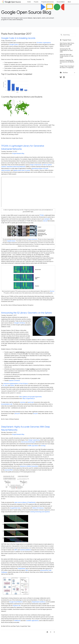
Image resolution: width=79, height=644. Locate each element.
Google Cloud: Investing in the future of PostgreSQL (67, 67)
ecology (43, 446)
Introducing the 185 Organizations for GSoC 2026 (66, 50)
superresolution (6, 170)
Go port (36, 413)
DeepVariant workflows (39, 602)
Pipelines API (17, 606)
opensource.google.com (11, 2)
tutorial (45, 221)
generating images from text (40, 168)
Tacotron (52, 291)
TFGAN (42, 215)
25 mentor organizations (44, 43)
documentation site (7, 404)
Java (6, 385)
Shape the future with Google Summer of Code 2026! (67, 56)
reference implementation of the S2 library (16, 384)
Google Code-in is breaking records (18, 38)
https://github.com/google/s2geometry (30, 397)
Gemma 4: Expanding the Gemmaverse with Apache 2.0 (67, 62)
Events (29, 2)
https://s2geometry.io (29, 399)
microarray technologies (28, 442)
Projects (36, 2)
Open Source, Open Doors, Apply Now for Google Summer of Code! (67, 45)
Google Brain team (15, 508)
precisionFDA (9, 470)
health (30, 446)
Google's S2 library (20, 323)
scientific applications (32, 621)
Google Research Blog (18, 153)
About (69, 2)
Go (3, 385)
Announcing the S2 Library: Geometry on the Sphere (26, 313)
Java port (17, 413)
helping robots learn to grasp (22, 170)
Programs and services (48, 2)
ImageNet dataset (11, 241)
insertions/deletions (25, 550)
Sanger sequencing (34, 440)
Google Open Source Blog (26, 12)
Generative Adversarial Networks (16, 167)
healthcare (17, 621)
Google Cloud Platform (16, 602)
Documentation (61, 2)
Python (12, 385)
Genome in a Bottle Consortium (29, 466)
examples (47, 219)
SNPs (16, 550)
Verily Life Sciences (38, 508)
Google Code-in (14, 44)
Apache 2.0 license (14, 381)
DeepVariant (22, 568)
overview (23, 402)
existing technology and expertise (40, 512)
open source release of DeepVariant (25, 502)
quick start (31, 402)
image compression (36, 165)
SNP (27, 570)
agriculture (35, 446)
